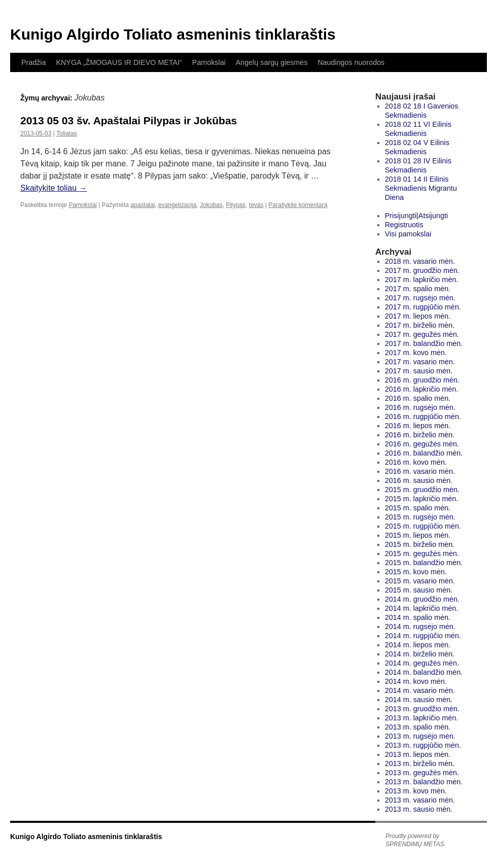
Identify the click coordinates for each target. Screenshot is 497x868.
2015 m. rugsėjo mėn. (420, 517)
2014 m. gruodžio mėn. (422, 599)
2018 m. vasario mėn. (420, 261)
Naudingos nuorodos (351, 62)
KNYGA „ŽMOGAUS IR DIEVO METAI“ (119, 62)
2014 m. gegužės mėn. (422, 663)
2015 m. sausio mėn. (419, 590)
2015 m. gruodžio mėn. (422, 490)
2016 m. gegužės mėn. (422, 444)
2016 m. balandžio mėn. (424, 453)
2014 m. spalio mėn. (418, 617)
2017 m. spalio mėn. (418, 289)
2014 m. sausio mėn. (419, 700)
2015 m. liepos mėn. (418, 535)
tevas (256, 205)
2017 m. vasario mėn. (420, 362)
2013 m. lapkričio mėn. (422, 718)
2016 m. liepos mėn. (418, 426)
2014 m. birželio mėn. (420, 654)
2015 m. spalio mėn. (418, 508)
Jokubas (211, 205)
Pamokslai (209, 62)
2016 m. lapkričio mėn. (422, 389)
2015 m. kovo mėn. (416, 572)
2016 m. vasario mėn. (420, 471)
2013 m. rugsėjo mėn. (420, 736)
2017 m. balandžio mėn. (424, 343)
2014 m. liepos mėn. (418, 645)
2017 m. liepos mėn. (418, 316)
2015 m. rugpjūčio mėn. (423, 526)
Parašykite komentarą (298, 205)
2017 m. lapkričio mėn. (422, 280)
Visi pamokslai (408, 234)
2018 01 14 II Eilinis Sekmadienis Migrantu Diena (421, 188)
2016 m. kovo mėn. (416, 462)
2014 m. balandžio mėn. (424, 672)
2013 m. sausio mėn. (419, 809)
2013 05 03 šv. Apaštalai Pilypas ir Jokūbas (129, 120)
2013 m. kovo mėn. (416, 791)
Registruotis (404, 225)
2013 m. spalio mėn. (418, 727)
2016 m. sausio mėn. (419, 480)
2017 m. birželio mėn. (420, 325)
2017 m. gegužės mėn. (422, 334)
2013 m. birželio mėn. (420, 763)
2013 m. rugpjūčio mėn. (423, 745)
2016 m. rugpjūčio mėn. (423, 416)
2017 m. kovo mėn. (416, 353)
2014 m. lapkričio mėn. (422, 608)
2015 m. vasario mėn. (420, 581)
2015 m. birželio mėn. (420, 544)
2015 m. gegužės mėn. (422, 553)
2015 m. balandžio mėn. (424, 563)
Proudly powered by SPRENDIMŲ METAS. (416, 840)
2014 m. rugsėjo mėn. (420, 627)
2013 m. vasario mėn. (420, 800)
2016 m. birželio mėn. (420, 435)
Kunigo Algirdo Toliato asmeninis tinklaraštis (173, 34)
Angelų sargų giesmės (272, 62)
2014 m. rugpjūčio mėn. (423, 636)
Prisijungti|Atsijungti (417, 216)
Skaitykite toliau (54, 188)
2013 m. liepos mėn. (418, 754)
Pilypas (236, 205)
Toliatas (67, 133)
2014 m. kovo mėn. (416, 681)
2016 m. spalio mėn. (418, 398)
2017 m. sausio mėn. (419, 371)
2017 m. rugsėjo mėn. (420, 298)
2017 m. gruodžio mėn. (422, 270)
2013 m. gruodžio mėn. (422, 709)
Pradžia (33, 62)
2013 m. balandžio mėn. (424, 782)
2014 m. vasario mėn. (420, 690)
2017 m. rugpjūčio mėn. (423, 307)
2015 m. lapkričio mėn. (422, 499)
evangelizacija (177, 205)
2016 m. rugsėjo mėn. (420, 407)
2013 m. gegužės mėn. (422, 773)
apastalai (143, 205)
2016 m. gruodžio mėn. (422, 380)
